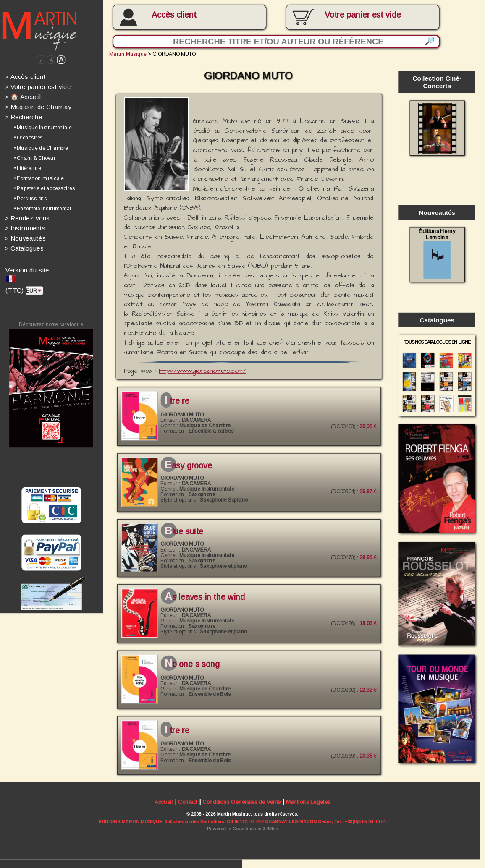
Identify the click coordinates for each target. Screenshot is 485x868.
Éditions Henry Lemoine (437, 253)
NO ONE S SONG (192, 664)
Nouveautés (25, 238)
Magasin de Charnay (38, 107)
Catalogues (24, 248)
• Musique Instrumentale (43, 127)
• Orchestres (28, 138)
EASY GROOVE (188, 465)
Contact (188, 802)
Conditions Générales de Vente (242, 802)
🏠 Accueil (23, 97)
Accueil (164, 802)
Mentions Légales (308, 802)
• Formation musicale (39, 178)
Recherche (24, 117)
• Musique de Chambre (41, 148)
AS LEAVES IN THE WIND (205, 597)
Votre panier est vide (38, 87)
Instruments (25, 228)
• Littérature (28, 168)
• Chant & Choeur (35, 158)
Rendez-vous (27, 218)
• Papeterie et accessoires (44, 188)
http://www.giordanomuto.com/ (203, 371)
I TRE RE (177, 401)
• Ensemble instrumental (43, 208)
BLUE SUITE (184, 532)
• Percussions (30, 198)
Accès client (174, 15)
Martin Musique (128, 54)
